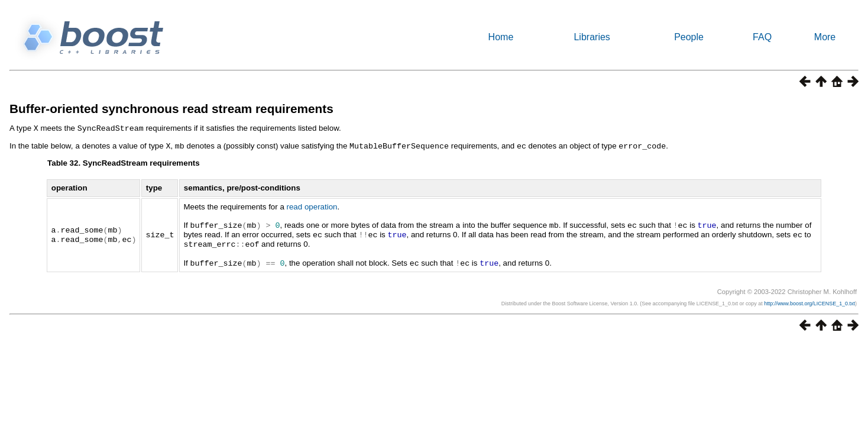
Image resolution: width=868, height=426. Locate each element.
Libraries (592, 37)
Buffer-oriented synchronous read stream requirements (171, 109)
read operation (312, 206)
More (825, 37)
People (689, 37)
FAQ (762, 37)
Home (501, 37)
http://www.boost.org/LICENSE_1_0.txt (809, 300)
